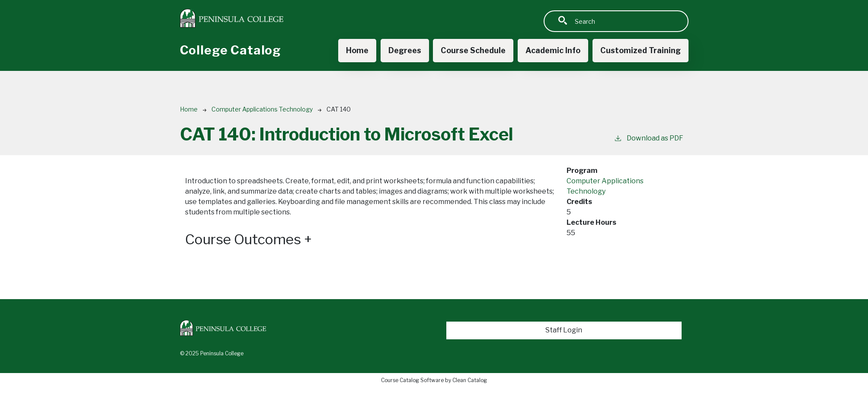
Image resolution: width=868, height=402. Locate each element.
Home (357, 50)
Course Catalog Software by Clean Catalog (434, 380)
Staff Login (564, 330)
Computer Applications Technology (262, 109)
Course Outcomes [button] (248, 239)
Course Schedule (473, 50)
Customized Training (641, 50)
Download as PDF (649, 138)
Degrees (405, 50)
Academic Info (553, 50)
